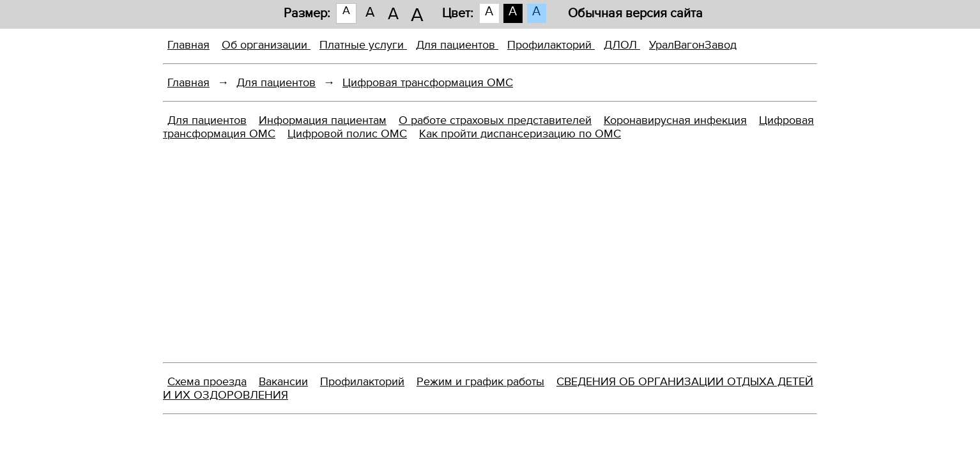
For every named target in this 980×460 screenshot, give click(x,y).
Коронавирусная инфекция (675, 120)
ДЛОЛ (622, 45)
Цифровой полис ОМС (347, 134)
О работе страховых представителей (495, 120)
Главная (188, 45)
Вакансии (283, 382)
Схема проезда (207, 382)
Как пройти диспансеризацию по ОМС (520, 134)
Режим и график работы (480, 382)
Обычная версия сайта (635, 13)
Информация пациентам (323, 120)
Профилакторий (551, 45)
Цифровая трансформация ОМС (428, 83)
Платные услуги (363, 45)
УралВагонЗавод (693, 45)
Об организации (266, 45)
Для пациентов (457, 45)
